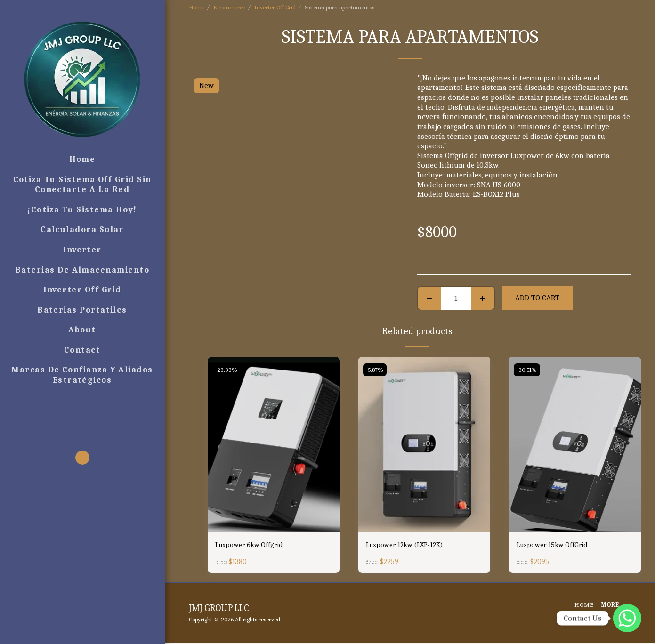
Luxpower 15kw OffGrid (555, 545)
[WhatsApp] (627, 618)
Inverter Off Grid (275, 7)
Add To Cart (537, 298)
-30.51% (528, 370)
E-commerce (229, 7)
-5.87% (376, 370)
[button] (82, 428)
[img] (274, 445)
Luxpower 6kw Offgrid (252, 545)
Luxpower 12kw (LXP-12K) (409, 545)
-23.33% (227, 370)
